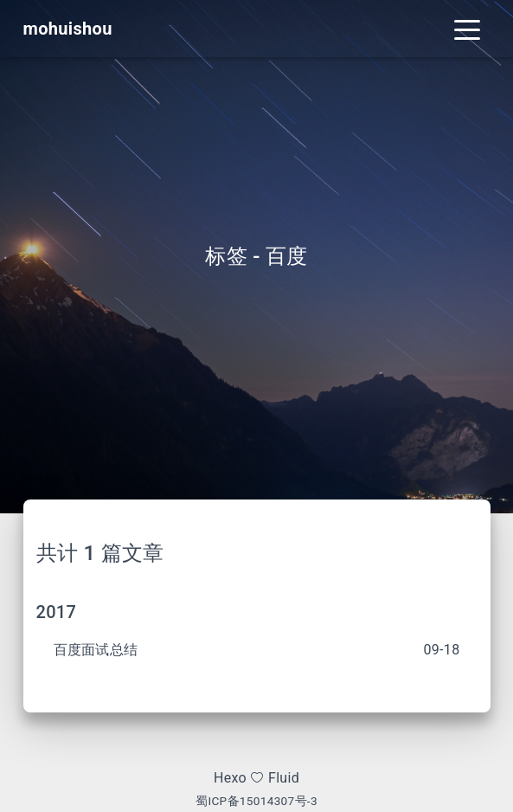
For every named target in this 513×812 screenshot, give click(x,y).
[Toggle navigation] (467, 29)
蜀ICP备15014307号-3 (256, 801)
